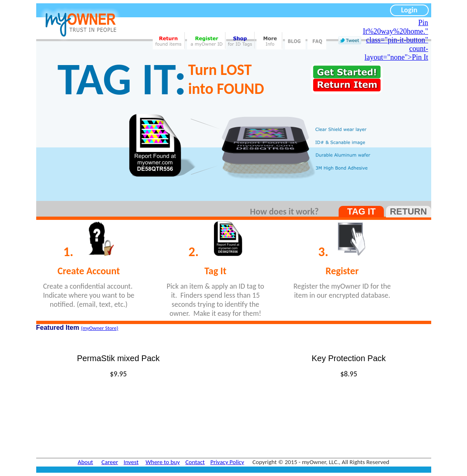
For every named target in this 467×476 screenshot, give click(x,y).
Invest (131, 462)
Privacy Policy (227, 462)
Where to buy (163, 462)
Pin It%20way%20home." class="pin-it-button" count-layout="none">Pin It (396, 40)
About (85, 462)
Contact (195, 462)
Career (110, 462)
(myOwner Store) (100, 328)
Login (409, 10)
